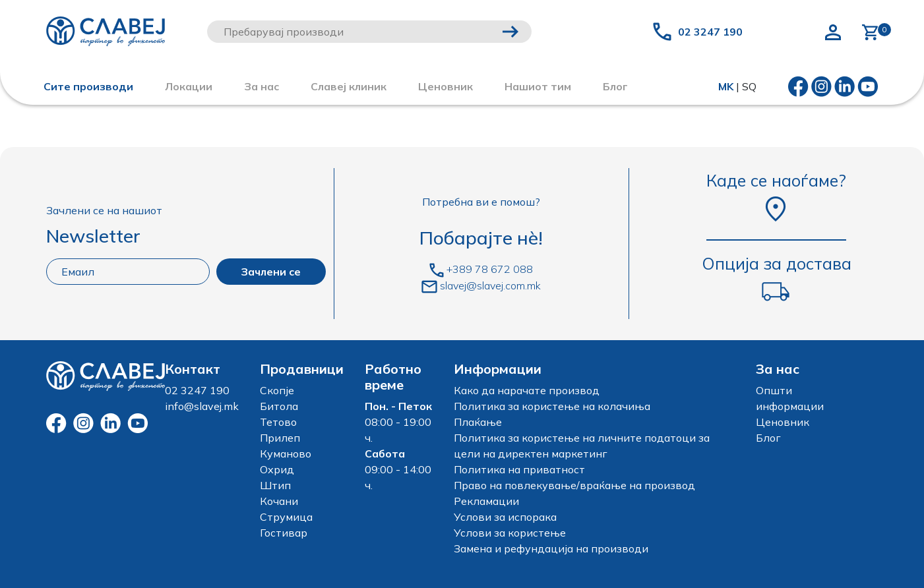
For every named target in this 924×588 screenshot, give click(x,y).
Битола (279, 406)
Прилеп (280, 438)
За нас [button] (262, 86)
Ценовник (446, 86)
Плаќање (478, 422)
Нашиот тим (538, 86)
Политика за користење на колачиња (552, 406)
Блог (768, 438)
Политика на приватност (519, 469)
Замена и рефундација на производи (551, 548)
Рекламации (486, 501)
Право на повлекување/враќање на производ (574, 485)
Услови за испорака (505, 517)
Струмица (286, 517)
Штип (275, 485)
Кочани (279, 501)
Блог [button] (615, 86)
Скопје (277, 390)
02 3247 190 (710, 32)
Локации (189, 86)
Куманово (286, 454)
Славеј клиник (349, 86)
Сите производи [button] (88, 86)
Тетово (278, 422)
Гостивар (284, 533)
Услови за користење (510, 533)
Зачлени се (271, 272)
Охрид (277, 469)
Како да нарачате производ (527, 390)
